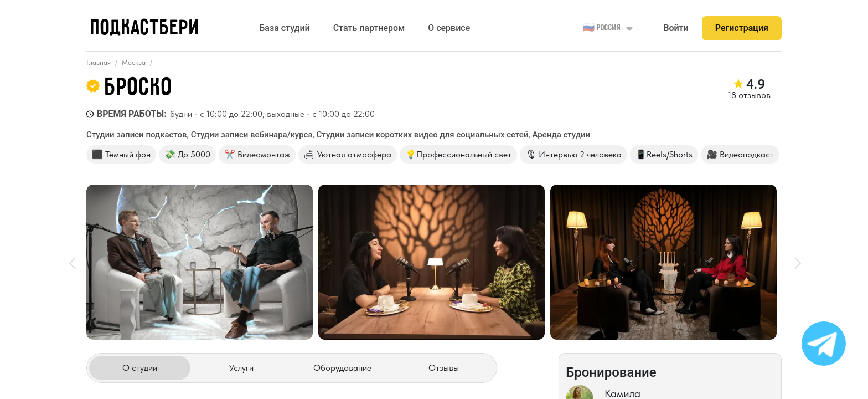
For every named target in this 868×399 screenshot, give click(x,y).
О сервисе (449, 28)
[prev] (74, 262)
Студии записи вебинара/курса (252, 135)
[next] (794, 262)
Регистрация (742, 28)
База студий (284, 28)
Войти (676, 28)
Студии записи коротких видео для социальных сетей (423, 135)
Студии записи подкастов (137, 135)
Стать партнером (369, 28)
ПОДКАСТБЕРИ (145, 29)
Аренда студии (562, 135)
